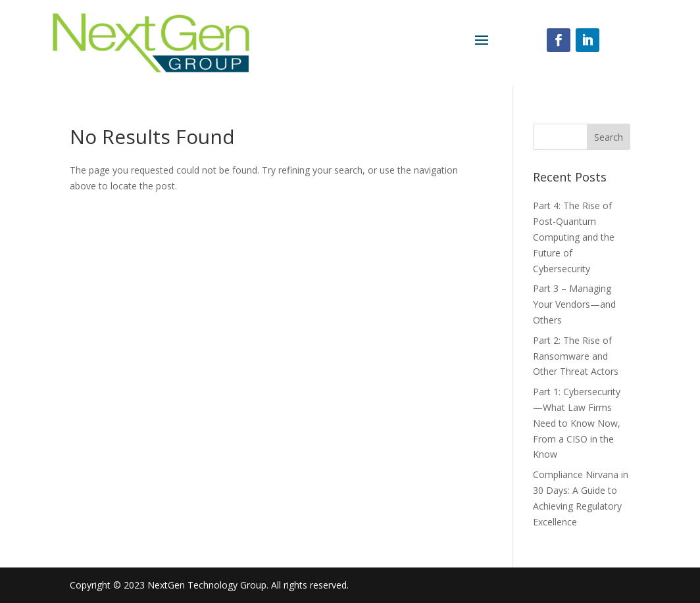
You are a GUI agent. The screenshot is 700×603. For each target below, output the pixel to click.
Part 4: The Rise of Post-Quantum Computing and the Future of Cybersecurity (574, 237)
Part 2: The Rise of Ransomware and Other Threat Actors (576, 356)
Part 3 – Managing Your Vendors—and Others (574, 304)
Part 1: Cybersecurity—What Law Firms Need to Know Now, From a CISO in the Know (577, 423)
